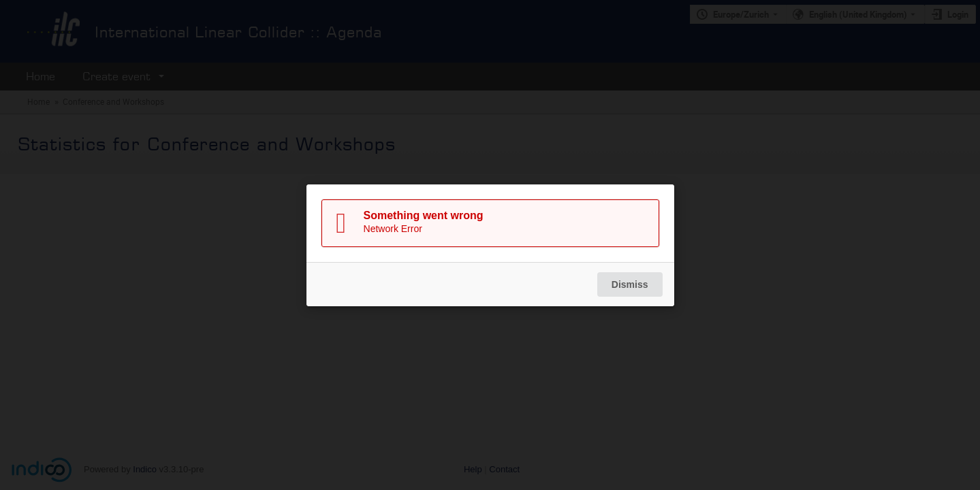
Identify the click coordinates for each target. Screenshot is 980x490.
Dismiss (629, 284)
